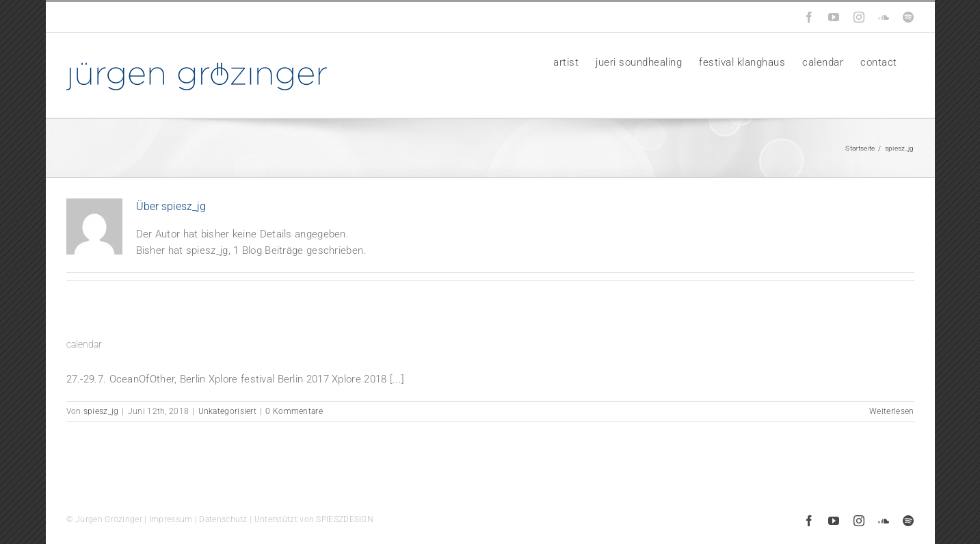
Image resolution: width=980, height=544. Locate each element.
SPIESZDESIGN (345, 519)
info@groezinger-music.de (159, 17)
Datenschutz (223, 519)
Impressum (171, 519)
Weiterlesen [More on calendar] (891, 411)
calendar (84, 344)
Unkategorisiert (228, 411)
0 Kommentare (294, 411)
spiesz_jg (101, 411)
